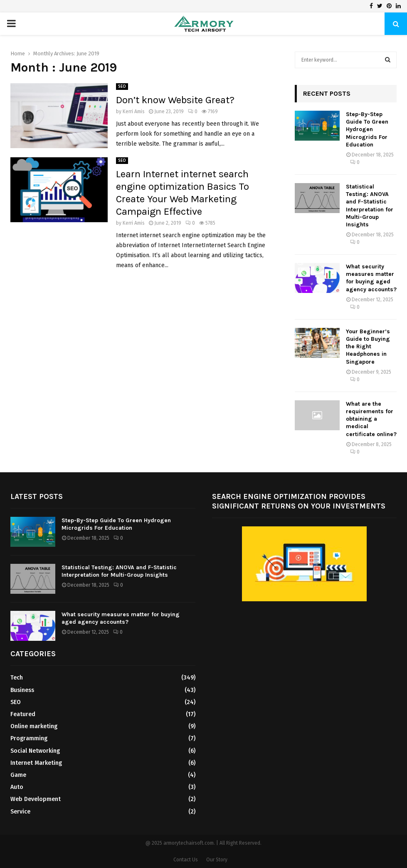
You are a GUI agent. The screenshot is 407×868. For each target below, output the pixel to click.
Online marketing (34, 726)
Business (22, 690)
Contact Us (186, 860)
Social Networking (35, 751)
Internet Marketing (36, 763)
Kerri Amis (134, 112)
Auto (17, 787)
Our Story (217, 860)
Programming (29, 738)
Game (18, 775)
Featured (23, 714)
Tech (17, 678)
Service (20, 812)
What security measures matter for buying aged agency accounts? (371, 278)
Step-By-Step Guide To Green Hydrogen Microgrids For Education (367, 129)
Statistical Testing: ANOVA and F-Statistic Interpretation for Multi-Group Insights (370, 206)
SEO (122, 87)
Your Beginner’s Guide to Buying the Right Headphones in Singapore (368, 347)
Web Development (36, 799)
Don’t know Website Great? (175, 100)
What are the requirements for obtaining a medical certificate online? (371, 419)
